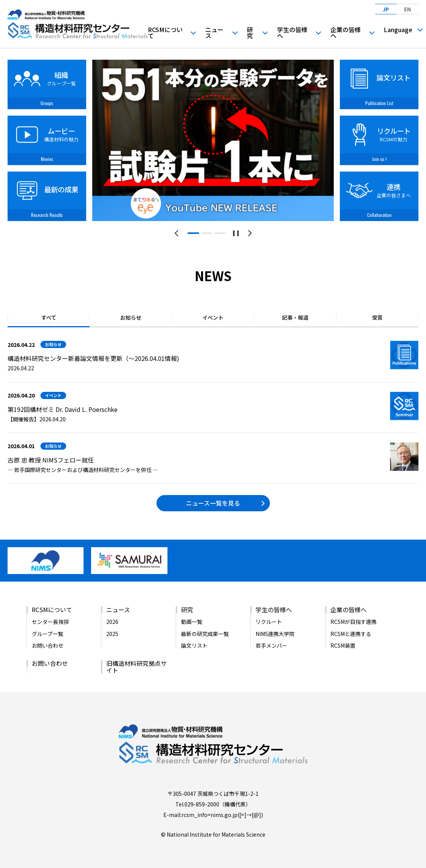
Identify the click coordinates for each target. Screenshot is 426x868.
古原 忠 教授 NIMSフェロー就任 (51, 460)
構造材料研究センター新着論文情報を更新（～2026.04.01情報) (93, 358)
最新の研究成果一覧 (205, 634)
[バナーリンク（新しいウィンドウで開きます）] (46, 571)
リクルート (269, 622)
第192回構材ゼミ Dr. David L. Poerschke (63, 409)
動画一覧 (192, 622)
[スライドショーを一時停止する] (236, 233)
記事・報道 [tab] (295, 317)
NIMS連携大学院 (275, 634)
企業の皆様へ (345, 32)
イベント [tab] (213, 317)
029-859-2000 (202, 804)
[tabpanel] (213, 140)
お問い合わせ (48, 645)
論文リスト (194, 645)
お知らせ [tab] (131, 317)
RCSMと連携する (351, 634)
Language (398, 29)
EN (407, 9)
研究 (250, 32)
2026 (112, 622)
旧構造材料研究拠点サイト (136, 667)
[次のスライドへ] (249, 233)
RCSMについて (165, 32)
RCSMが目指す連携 (353, 622)
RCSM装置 (343, 645)
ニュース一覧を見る (213, 503)
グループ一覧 (47, 634)
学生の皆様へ (292, 32)
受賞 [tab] (377, 317)
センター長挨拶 (50, 622)
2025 (112, 634)
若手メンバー (271, 645)
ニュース (214, 32)
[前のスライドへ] (178, 233)
